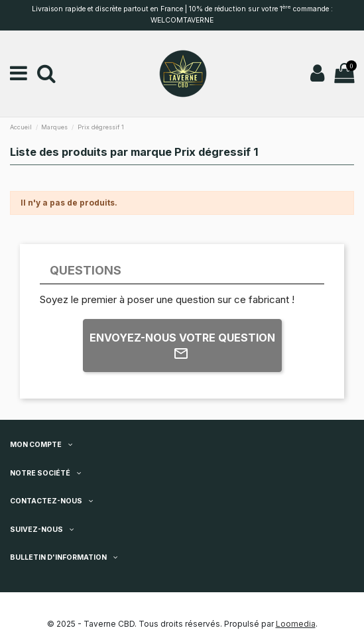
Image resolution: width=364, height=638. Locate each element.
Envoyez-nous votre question (182, 346)
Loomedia (296, 624)
